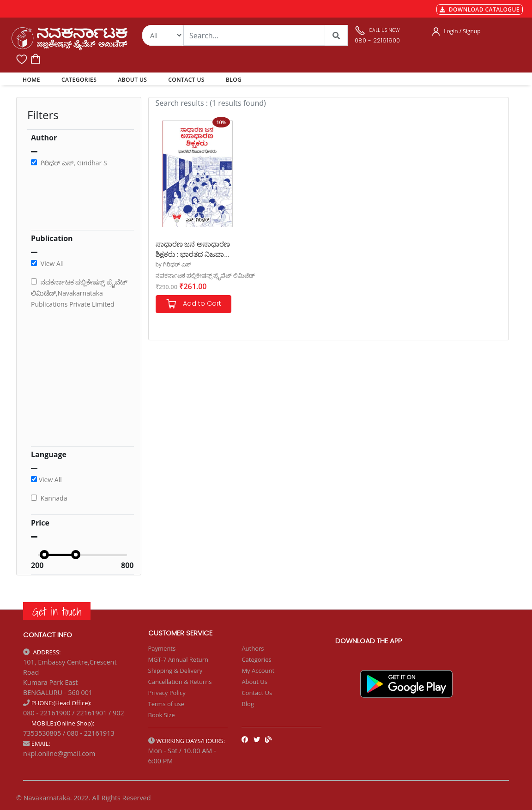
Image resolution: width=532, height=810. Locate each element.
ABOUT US (132, 80)
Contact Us (257, 693)
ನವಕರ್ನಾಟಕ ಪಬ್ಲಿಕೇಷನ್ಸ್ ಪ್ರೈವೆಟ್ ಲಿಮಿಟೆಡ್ (205, 275)
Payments (162, 648)
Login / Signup (462, 31)
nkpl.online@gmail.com (59, 753)
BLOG (234, 80)
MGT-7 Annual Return (178, 659)
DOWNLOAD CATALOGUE (480, 9)
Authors (253, 648)
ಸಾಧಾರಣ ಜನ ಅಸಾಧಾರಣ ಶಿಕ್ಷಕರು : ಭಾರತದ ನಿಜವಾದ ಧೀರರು (193, 249)
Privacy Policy (167, 693)
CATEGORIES (79, 80)
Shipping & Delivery (175, 671)
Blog (248, 704)
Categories (256, 659)
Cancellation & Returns (180, 682)
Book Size (162, 715)
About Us (254, 682)
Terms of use (166, 704)
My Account (258, 671)
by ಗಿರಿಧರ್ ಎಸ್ (174, 264)
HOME (33, 79)
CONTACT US (186, 80)
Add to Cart (193, 304)
